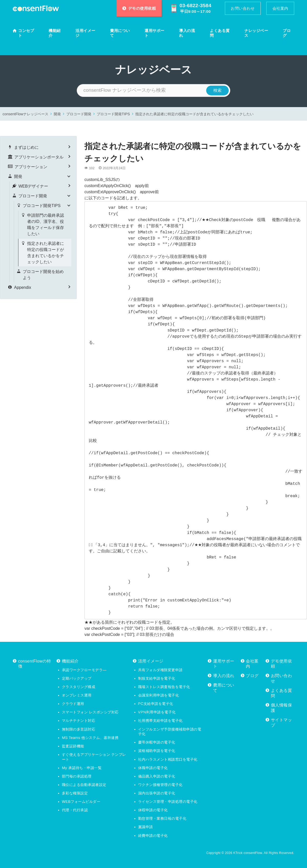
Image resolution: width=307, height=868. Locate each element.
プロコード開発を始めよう (43, 275)
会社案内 (280, 8)
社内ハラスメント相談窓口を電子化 (168, 759)
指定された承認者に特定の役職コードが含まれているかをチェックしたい (194, 114)
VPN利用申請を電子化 (157, 712)
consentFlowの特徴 (35, 664)
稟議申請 (146, 827)
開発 (57, 114)
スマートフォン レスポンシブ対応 (90, 712)
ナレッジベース (256, 33)
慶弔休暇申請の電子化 (157, 742)
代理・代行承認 (75, 810)
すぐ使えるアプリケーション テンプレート (94, 757)
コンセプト (26, 33)
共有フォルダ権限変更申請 (160, 670)
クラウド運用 (73, 704)
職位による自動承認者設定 (84, 785)
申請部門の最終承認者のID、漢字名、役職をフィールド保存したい (46, 225)
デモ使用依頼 (282, 664)
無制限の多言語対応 (79, 729)
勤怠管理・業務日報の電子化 (162, 818)
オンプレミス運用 (77, 695)
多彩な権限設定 (75, 793)
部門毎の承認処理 (77, 776)
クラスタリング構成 (79, 687)
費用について (120, 33)
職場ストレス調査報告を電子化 (164, 687)
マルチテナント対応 (79, 721)
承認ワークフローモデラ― (84, 670)
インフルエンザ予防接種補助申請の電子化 (170, 732)
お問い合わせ (243, 8)
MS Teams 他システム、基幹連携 (90, 738)
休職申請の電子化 (153, 768)
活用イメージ (85, 33)
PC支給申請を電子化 (156, 704)
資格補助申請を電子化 (157, 751)
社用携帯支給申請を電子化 (160, 721)
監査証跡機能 (73, 746)
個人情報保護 (282, 708)
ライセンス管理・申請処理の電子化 (168, 802)
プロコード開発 (79, 114)
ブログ (287, 33)
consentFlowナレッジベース (25, 114)
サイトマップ (282, 723)
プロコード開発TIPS (113, 114)
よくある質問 (220, 33)
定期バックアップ (77, 678)
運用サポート (155, 33)
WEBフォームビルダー (81, 802)
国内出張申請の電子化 (157, 793)
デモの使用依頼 (139, 8)
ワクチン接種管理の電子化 (160, 785)
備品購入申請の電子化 (157, 776)
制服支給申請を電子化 (157, 678)
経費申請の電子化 (153, 836)
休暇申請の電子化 (153, 810)
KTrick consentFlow (248, 853)
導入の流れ (187, 33)
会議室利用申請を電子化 (159, 695)
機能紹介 (55, 33)
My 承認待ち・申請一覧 (82, 768)
